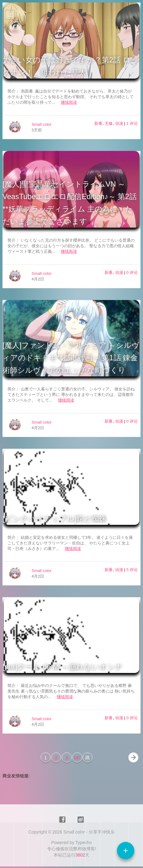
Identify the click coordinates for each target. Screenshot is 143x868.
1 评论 (132, 123)
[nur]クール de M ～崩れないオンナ (63, 667)
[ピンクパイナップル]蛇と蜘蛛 (54, 518)
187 (77, 758)
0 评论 (132, 273)
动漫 (119, 123)
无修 (109, 123)
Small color (42, 124)
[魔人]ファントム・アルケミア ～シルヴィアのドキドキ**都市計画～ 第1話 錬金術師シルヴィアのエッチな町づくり (71, 358)
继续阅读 (69, 102)
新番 (98, 123)
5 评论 (132, 570)
